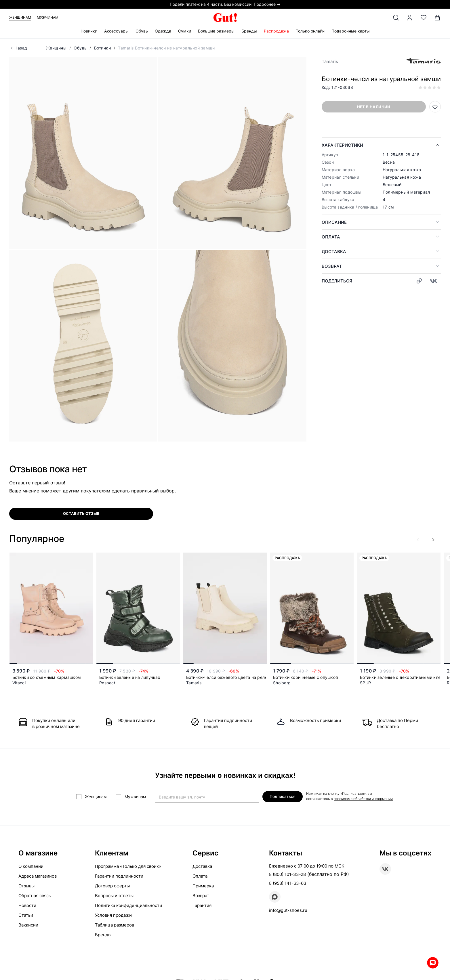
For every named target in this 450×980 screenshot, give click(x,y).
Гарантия (202, 905)
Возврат (332, 266)
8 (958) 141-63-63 (288, 883)
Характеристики (342, 145)
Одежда (163, 31)
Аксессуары (116, 31)
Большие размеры (216, 31)
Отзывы (26, 886)
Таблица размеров (115, 925)
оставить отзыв (81, 513)
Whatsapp (433, 963)
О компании (31, 866)
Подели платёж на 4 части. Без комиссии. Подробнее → (225, 4)
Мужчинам (48, 17)
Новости (27, 905)
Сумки (185, 31)
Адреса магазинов (38, 876)
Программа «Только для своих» (128, 866)
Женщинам (20, 17)
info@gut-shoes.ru (288, 910)
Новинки (89, 31)
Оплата (331, 237)
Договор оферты (112, 886)
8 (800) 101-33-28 (287, 874)
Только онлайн (310, 31)
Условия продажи (113, 915)
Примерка (203, 886)
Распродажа (276, 31)
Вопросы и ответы (114, 896)
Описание (334, 222)
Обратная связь (35, 896)
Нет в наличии (374, 107)
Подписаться (283, 796)
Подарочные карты (351, 31)
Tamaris (330, 61)
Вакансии (28, 925)
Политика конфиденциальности (128, 905)
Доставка (334, 252)
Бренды (249, 31)
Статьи (26, 915)
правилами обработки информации (363, 799)
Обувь (142, 31)
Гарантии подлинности (119, 876)
